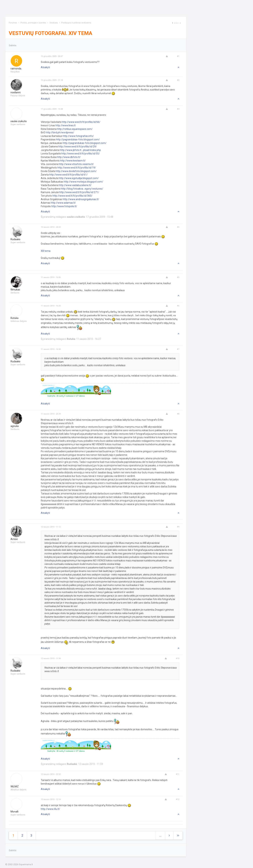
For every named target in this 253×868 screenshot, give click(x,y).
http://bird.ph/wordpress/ (60, 132)
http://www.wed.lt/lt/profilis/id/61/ (68, 175)
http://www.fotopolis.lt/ (64, 206)
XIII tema (46, 251)
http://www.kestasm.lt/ (73, 161)
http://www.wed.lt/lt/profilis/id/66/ (81, 122)
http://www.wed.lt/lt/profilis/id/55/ (81, 154)
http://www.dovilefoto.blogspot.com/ (76, 171)
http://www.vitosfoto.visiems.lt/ (76, 164)
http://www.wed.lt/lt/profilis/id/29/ (78, 147)
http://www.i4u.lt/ (50, 809)
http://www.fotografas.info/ (78, 136)
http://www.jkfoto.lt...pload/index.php (80, 150)
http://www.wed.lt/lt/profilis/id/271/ (79, 192)
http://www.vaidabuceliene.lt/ (75, 185)
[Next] (179, 23)
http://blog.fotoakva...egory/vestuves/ (82, 189)
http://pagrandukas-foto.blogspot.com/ (78, 140)
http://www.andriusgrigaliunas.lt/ (81, 199)
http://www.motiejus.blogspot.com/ (83, 182)
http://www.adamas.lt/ (63, 203)
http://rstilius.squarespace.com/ (75, 129)
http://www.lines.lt (66, 125)
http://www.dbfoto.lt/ (69, 157)
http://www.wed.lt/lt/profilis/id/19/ (77, 168)
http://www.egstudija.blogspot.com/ (79, 178)
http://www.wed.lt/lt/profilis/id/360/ (72, 196)
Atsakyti (45, 67)
